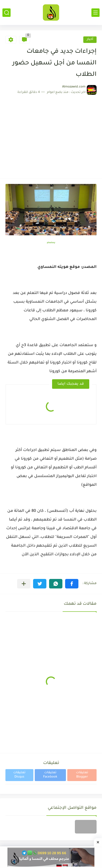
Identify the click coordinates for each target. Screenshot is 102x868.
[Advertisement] (51, 134)
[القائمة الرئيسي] (95, 13)
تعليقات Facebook (50, 775)
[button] (72, 584)
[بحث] (7, 13)
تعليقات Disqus (19, 775)
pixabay (51, 243)
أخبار (90, 40)
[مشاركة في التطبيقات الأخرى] (24, 584)
